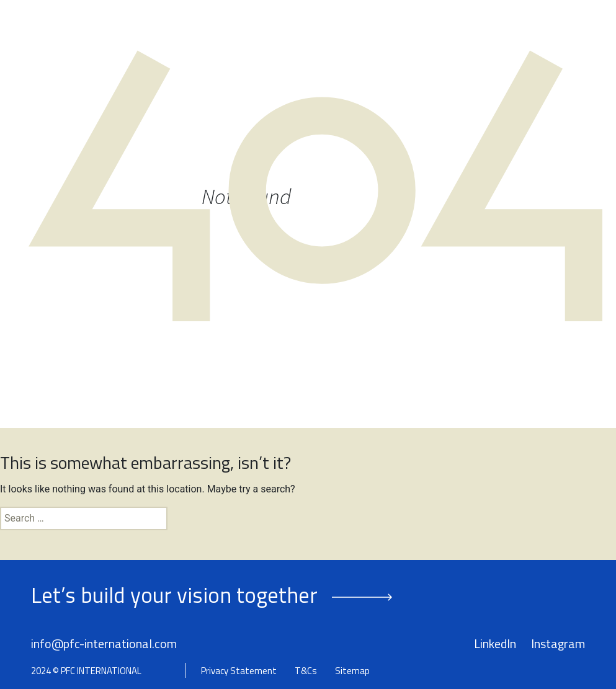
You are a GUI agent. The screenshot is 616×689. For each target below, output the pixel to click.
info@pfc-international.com (104, 643)
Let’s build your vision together (174, 595)
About (256, 29)
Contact (550, 29)
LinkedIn (495, 643)
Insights (502, 29)
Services (359, 29)
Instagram (558, 643)
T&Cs (306, 671)
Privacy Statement (239, 671)
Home (222, 29)
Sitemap (352, 671)
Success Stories (436, 29)
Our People (304, 29)
